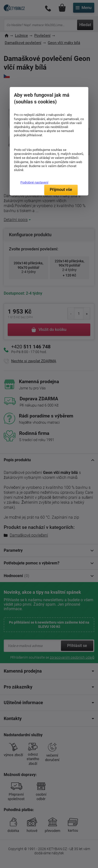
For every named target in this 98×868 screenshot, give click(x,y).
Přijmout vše (61, 190)
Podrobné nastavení (34, 182)
